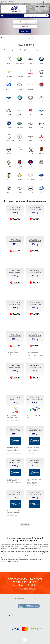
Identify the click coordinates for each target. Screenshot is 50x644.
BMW (41, 60)
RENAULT (9, 164)
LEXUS (30, 125)
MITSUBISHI (41, 138)
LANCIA (9, 125)
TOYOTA (20, 189)
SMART (20, 177)
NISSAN (9, 151)
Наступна (24, 524)
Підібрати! (25, 31)
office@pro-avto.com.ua (18, 615)
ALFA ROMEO (20, 60)
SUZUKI (9, 189)
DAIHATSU (20, 86)
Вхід (5, 2)
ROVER (20, 164)
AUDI (30, 60)
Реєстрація (12, 2)
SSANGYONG (30, 177)
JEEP (20, 112)
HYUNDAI (41, 99)
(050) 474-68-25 (42, 6)
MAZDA (41, 125)
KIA (30, 112)
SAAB (30, 164)
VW (41, 189)
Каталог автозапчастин (15, 38)
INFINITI (9, 112)
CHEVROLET (9, 73)
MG (20, 138)
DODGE (30, 86)
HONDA (30, 99)
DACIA (41, 73)
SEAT (41, 164)
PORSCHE (41, 151)
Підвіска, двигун (15, 208)
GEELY (20, 99)
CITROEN (31, 73)
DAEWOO (9, 86)
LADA (41, 112)
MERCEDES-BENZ (9, 138)
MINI (30, 138)
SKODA (9, 177)
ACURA (9, 60)
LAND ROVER (20, 125)
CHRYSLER (20, 73)
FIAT (41, 86)
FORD (9, 99)
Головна (4, 38)
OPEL (20, 151)
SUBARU (41, 177)
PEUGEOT (31, 151)
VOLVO (30, 189)
